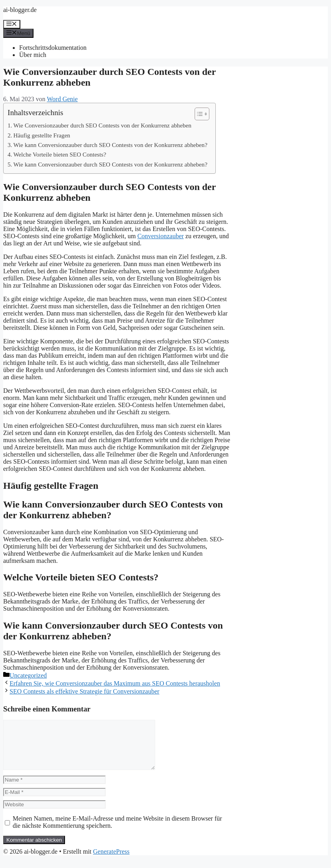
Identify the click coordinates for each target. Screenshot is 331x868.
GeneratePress (111, 861)
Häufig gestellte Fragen (42, 135)
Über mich (33, 55)
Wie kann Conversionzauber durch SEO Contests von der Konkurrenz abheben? (110, 145)
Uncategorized (28, 675)
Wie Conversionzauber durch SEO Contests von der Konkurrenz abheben (102, 125)
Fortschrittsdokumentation (53, 48)
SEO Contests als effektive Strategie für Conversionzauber (85, 691)
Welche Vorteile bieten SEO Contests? (60, 154)
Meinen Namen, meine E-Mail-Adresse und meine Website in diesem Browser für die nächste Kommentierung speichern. (117, 832)
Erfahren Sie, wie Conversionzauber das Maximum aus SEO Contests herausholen (115, 683)
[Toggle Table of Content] (198, 114)
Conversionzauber (160, 236)
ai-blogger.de (20, 10)
